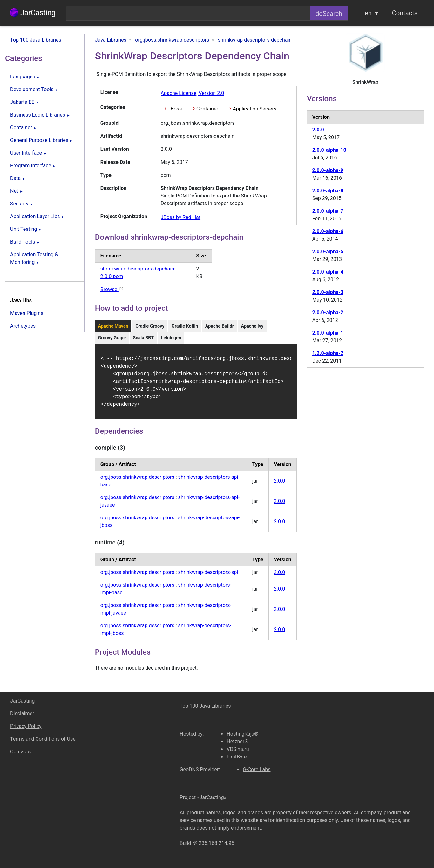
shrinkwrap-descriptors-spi (208, 577)
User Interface (26, 153)
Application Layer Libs (35, 216)
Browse (112, 289)
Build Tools (23, 242)
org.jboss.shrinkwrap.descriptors (137, 481)
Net (14, 191)
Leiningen (171, 338)
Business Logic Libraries (38, 115)
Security (19, 204)
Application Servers (254, 109)
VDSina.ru (238, 749)
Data (15, 178)
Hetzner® (237, 741)
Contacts (405, 13)
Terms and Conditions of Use (43, 739)
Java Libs (21, 300)
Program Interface (31, 166)
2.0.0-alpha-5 (328, 252)
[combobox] (188, 13)
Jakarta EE (22, 102)
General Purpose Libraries (39, 140)
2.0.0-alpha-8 (328, 191)
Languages (23, 77)
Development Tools (32, 89)
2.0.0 (279, 485)
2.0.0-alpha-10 (329, 150)
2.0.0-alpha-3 (328, 292)
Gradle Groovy (150, 326)
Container (21, 127)
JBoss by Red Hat (181, 217)
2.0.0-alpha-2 (328, 313)
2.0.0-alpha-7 (328, 211)
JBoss (175, 109)
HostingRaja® (242, 734)
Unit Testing (24, 229)
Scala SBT (143, 338)
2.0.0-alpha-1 (328, 333)
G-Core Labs (257, 769)
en (368, 13)
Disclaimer (22, 714)
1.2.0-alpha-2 (328, 353)
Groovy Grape (112, 338)
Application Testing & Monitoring (34, 258)
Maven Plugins (27, 313)
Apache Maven (113, 326)
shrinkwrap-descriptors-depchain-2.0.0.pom (138, 273)
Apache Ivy (252, 326)
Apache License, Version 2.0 (193, 93)
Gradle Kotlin (185, 326)
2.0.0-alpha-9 (328, 170)
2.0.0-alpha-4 (328, 272)
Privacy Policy (26, 726)
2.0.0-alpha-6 (328, 231)
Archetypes (23, 326)
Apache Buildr (220, 326)
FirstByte (237, 757)
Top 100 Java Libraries (36, 40)
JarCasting (33, 13)
